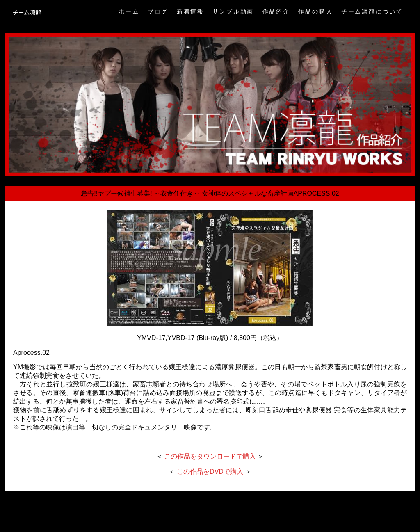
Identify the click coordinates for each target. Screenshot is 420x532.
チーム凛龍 (27, 12)
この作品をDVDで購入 (210, 471)
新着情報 (191, 11)
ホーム (129, 11)
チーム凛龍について (372, 11)
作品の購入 (315, 11)
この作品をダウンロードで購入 (210, 456)
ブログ (158, 11)
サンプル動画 (233, 11)
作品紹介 (276, 11)
